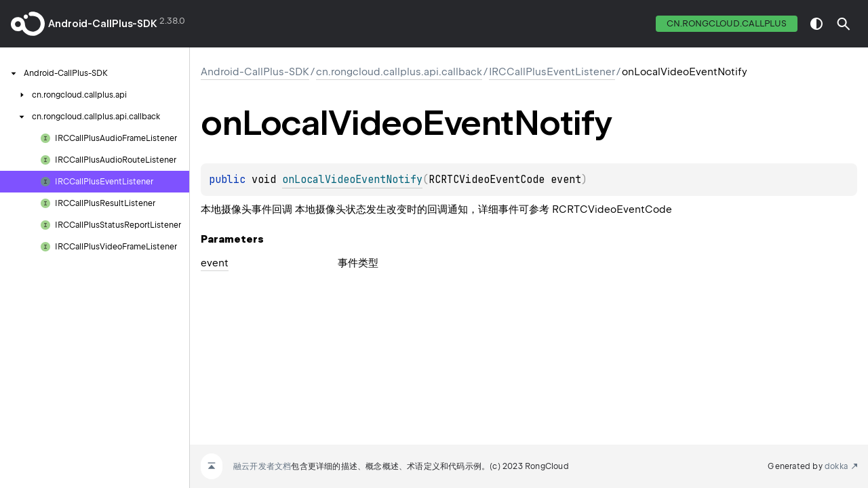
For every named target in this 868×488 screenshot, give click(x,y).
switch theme (816, 24)
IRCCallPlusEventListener (552, 72)
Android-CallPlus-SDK (103, 24)
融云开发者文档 (262, 466)
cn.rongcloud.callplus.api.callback (399, 72)
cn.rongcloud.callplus (727, 23)
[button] (844, 24)
